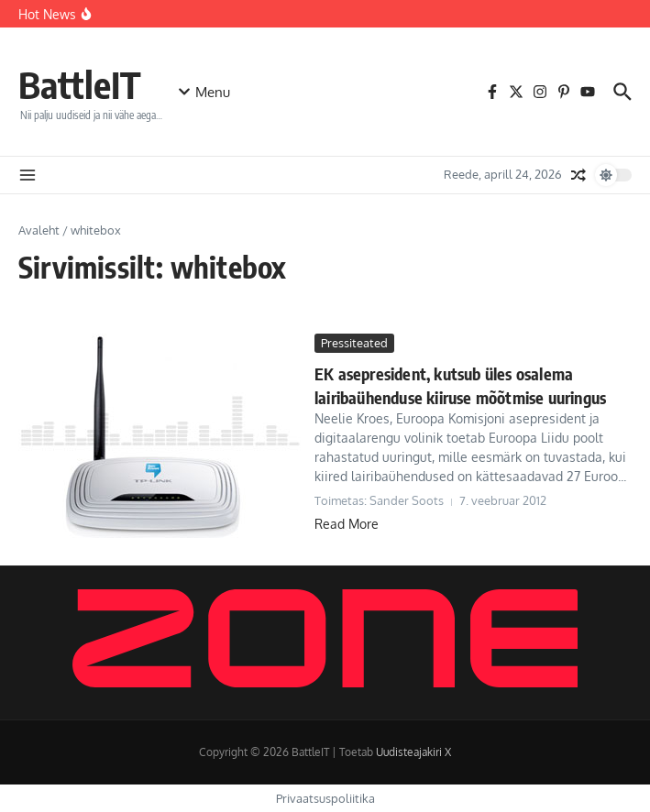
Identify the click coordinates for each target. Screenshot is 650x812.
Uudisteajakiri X (413, 752)
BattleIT (80, 84)
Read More (347, 524)
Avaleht (39, 230)
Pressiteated (354, 343)
